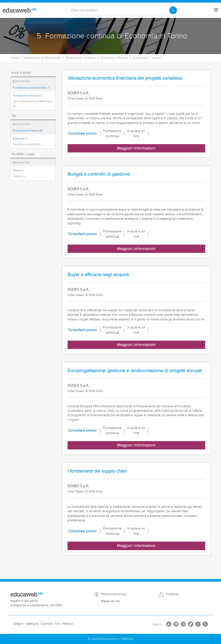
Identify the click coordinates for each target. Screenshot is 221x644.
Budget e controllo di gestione (99, 174)
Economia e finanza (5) (27, 131)
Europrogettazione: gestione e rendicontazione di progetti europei (135, 371)
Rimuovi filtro (22, 81)
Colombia (47, 624)
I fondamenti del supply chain (97, 471)
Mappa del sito (110, 601)
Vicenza (19, 176)
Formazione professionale (31, 88)
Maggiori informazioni (136, 148)
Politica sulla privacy (114, 594)
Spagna (18, 624)
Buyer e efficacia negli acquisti (98, 275)
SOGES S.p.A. (78, 93)
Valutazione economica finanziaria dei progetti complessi (125, 78)
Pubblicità (172, 594)
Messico (68, 624)
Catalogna (32, 624)
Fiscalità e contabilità (27, 144)
